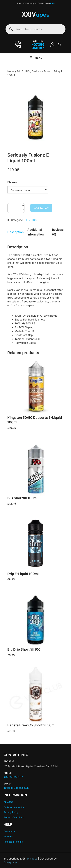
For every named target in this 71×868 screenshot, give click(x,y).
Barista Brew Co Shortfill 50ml (31, 725)
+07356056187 (13, 777)
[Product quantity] (16, 208)
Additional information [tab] (36, 232)
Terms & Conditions (14, 817)
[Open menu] (35, 58)
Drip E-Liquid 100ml (23, 574)
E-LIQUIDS (23, 71)
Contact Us (9, 831)
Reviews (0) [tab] (58, 232)
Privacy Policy (11, 812)
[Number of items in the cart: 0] (59, 45)
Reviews (8, 837)
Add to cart (41, 208)
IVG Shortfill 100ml (22, 498)
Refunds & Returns (13, 842)
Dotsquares (11, 862)
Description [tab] (16, 232)
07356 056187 (38, 46)
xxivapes (32, 859)
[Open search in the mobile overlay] (35, 29)
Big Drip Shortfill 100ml (26, 649)
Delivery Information (14, 807)
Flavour (13, 182)
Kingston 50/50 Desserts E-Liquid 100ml (35, 420)
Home (11, 71)
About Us (8, 802)
